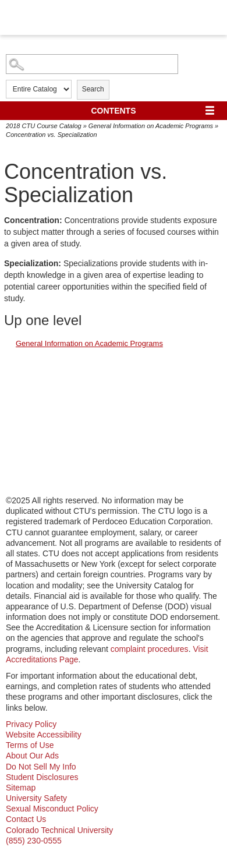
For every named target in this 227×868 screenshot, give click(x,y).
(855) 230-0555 (34, 841)
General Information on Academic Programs (151, 126)
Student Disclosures (42, 777)
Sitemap (21, 788)
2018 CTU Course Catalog (44, 126)
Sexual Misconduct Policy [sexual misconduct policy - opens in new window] (52, 809)
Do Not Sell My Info (41, 767)
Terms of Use (30, 745)
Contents (114, 111)
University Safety (36, 798)
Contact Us (26, 819)
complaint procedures (150, 649)
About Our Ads (32, 756)
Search (93, 89)
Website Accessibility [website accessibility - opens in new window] (44, 735)
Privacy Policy (31, 724)
